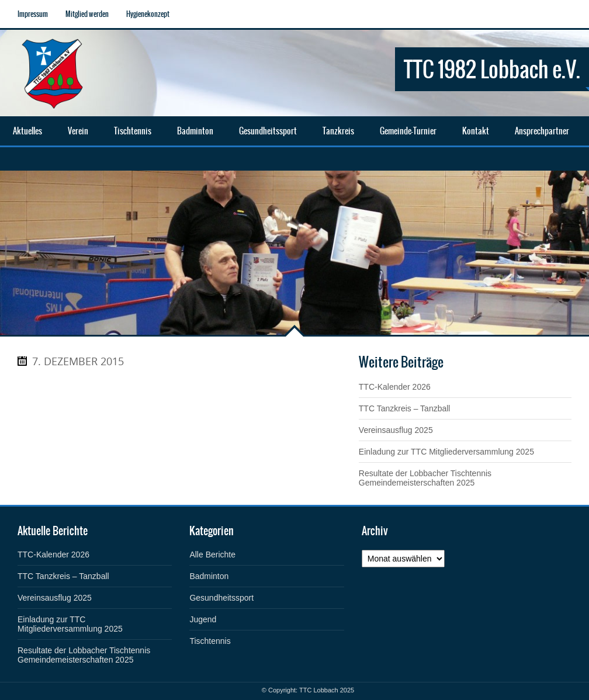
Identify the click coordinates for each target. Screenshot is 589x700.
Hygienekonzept (148, 14)
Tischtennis (210, 641)
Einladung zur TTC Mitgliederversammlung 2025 (446, 452)
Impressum (33, 14)
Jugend (203, 619)
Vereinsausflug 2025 (396, 430)
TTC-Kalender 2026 (395, 387)
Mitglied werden (87, 14)
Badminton (209, 576)
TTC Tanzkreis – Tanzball (405, 408)
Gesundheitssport (221, 598)
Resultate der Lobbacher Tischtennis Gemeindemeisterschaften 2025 (425, 478)
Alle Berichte (212, 555)
